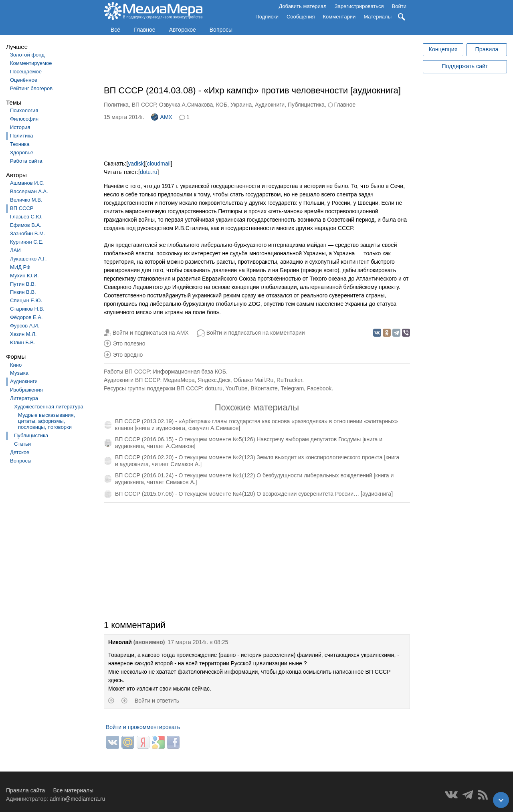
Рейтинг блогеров (31, 88)
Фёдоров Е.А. (26, 317)
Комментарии (339, 17)
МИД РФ (20, 267)
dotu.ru (149, 172)
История (20, 127)
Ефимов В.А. (26, 225)
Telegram (293, 388)
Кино (16, 365)
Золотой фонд (27, 55)
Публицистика (31, 435)
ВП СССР (22, 208)
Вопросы (221, 30)
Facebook (319, 388)
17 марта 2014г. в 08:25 (198, 642)
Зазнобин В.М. (28, 233)
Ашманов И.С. (27, 183)
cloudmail (159, 164)
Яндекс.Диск (214, 380)
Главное (145, 30)
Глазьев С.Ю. (26, 217)
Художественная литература (49, 407)
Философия (24, 119)
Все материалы (73, 790)
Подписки (267, 17)
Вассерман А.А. (29, 191)
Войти (399, 6)
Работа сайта (26, 161)
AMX (162, 117)
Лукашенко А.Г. (28, 259)
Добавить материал (302, 6)
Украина (241, 105)
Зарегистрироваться (359, 6)
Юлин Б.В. (23, 342)
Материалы (378, 17)
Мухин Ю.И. (24, 276)
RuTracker (289, 380)
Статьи (22, 444)
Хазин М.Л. (23, 334)
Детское (20, 452)
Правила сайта (25, 790)
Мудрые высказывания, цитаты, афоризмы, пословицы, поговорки (46, 421)
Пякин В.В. (23, 292)
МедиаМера (179, 380)
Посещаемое (26, 72)
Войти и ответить (157, 701)
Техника (20, 144)
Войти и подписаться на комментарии (256, 333)
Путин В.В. (23, 284)
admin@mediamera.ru (78, 799)
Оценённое (24, 80)
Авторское (183, 30)
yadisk (136, 164)
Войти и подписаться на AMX (151, 333)
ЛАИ (15, 250)
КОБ (222, 105)
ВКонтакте (264, 388)
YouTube (237, 388)
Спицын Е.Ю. (26, 300)
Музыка (19, 373)
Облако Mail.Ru (254, 380)
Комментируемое (31, 63)
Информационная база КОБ (190, 372)
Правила (487, 49)
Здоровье (22, 153)
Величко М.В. (26, 200)
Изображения (26, 390)
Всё (115, 30)
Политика (22, 136)
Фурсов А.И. (25, 326)
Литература (24, 398)
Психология (24, 110)
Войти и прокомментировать (143, 727)
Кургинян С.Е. (27, 242)
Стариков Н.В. (27, 309)
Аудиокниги (24, 381)
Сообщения (301, 17)
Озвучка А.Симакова (186, 105)
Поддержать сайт (465, 66)
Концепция (443, 49)
